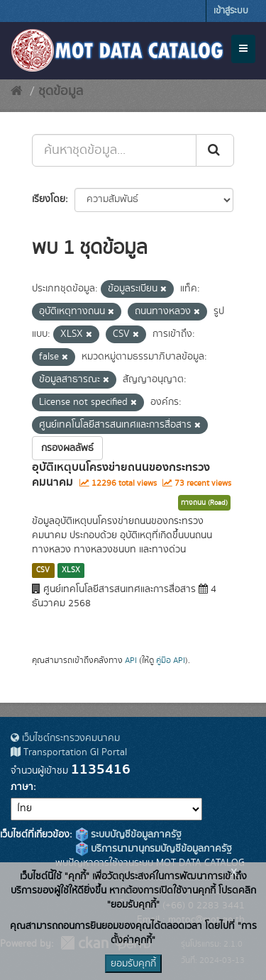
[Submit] (215, 150)
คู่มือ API (171, 661)
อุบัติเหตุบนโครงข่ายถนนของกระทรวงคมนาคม (121, 475)
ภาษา (22, 787)
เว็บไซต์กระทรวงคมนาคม (65, 738)
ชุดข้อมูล (61, 91)
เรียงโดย (49, 199)
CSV (43, 570)
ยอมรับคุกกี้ (133, 964)
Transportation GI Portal (69, 752)
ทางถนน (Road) (204, 503)
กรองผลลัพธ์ (67, 448)
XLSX (71, 570)
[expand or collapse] (243, 49)
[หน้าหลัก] (17, 91)
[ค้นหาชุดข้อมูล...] (114, 150)
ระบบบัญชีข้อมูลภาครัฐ (129, 835)
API (131, 661)
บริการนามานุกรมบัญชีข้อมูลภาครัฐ (154, 849)
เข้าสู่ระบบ (231, 11)
